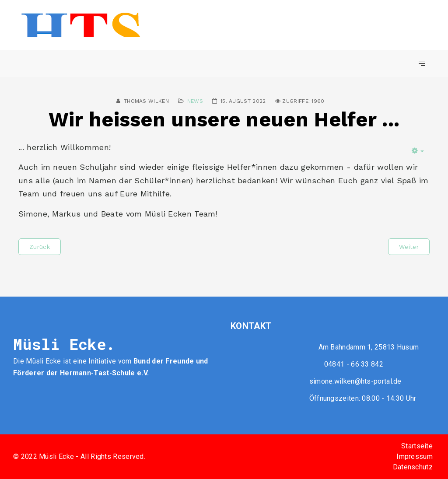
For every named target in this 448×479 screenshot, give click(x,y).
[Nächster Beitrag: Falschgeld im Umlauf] (409, 247)
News (195, 101)
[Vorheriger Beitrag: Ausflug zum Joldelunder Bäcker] (40, 247)
